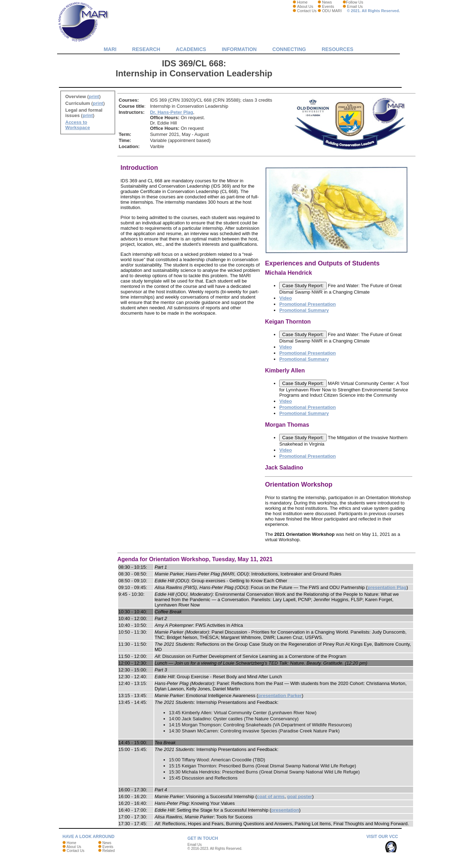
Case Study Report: (303, 286)
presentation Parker (280, 696)
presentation (285, 810)
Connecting (289, 49)
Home (302, 2)
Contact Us (307, 11)
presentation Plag (387, 587)
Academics (191, 49)
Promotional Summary (304, 310)
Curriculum (78, 103)
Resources (338, 49)
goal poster (300, 796)
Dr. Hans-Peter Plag (172, 112)
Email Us (355, 6)
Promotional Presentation (307, 304)
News (327, 2)
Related (109, 851)
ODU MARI (332, 11)
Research (146, 49)
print (94, 97)
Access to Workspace (78, 125)
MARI (110, 49)
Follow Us (355, 2)
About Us (305, 6)
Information (239, 49)
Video (285, 298)
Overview (76, 97)
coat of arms (271, 796)
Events (328, 6)
